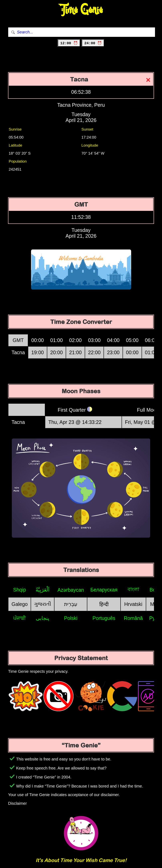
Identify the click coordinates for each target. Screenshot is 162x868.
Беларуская (104, 590)
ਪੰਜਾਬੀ (20, 618)
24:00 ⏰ (93, 43)
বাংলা (133, 589)
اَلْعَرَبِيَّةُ (43, 590)
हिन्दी (104, 604)
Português (104, 618)
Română (133, 618)
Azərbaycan (71, 590)
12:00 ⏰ (69, 43)
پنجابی (43, 618)
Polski (71, 618)
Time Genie (81, 10)
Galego (20, 604)
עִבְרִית (71, 604)
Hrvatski (133, 604)
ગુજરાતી (43, 604)
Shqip (20, 590)
